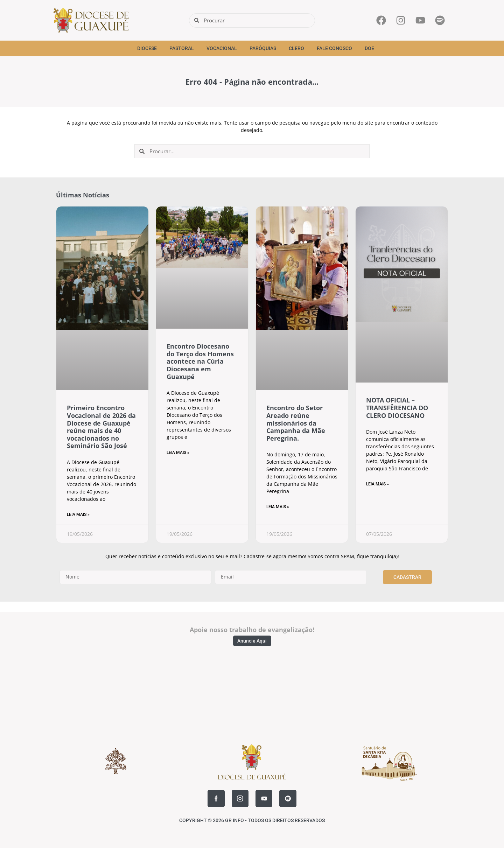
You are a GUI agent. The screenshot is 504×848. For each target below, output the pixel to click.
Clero (296, 48)
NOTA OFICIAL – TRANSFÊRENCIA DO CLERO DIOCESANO (397, 408)
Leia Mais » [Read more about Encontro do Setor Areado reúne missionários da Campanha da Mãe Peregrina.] (278, 507)
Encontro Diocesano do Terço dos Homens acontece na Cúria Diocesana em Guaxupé (200, 361)
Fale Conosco (334, 48)
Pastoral (182, 48)
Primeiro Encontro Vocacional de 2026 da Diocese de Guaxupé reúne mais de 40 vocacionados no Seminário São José (101, 427)
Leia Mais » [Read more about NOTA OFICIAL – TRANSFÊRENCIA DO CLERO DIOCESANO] (377, 484)
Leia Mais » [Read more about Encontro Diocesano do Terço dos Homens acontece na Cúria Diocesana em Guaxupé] (178, 453)
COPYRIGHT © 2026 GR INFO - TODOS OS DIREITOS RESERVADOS (252, 820)
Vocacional (222, 48)
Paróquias (263, 48)
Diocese (147, 48)
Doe (369, 48)
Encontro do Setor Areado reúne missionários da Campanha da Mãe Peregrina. (296, 423)
